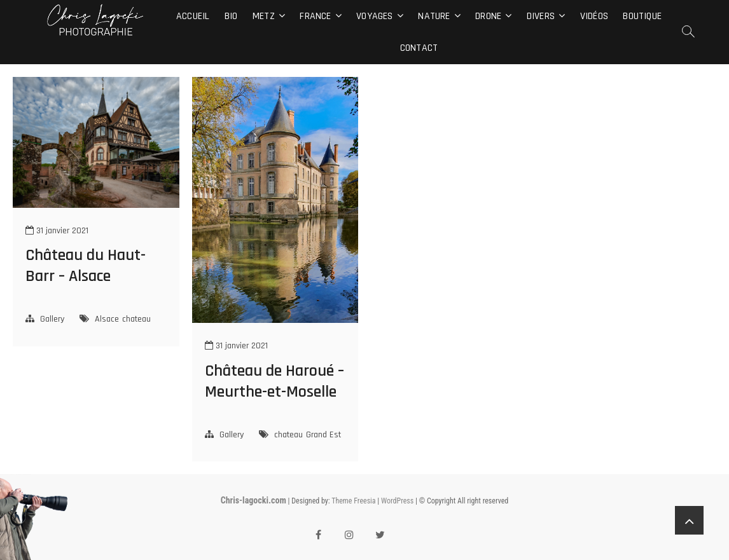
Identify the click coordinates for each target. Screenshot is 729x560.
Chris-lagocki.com (253, 500)
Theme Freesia (353, 501)
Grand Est (323, 435)
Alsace (107, 319)
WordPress (397, 501)
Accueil (193, 16)
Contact (419, 48)
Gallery (52, 319)
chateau (136, 319)
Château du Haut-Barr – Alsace (86, 266)
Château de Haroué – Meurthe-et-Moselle (274, 381)
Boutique (642, 16)
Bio (231, 16)
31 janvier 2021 (57, 231)
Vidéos (594, 16)
